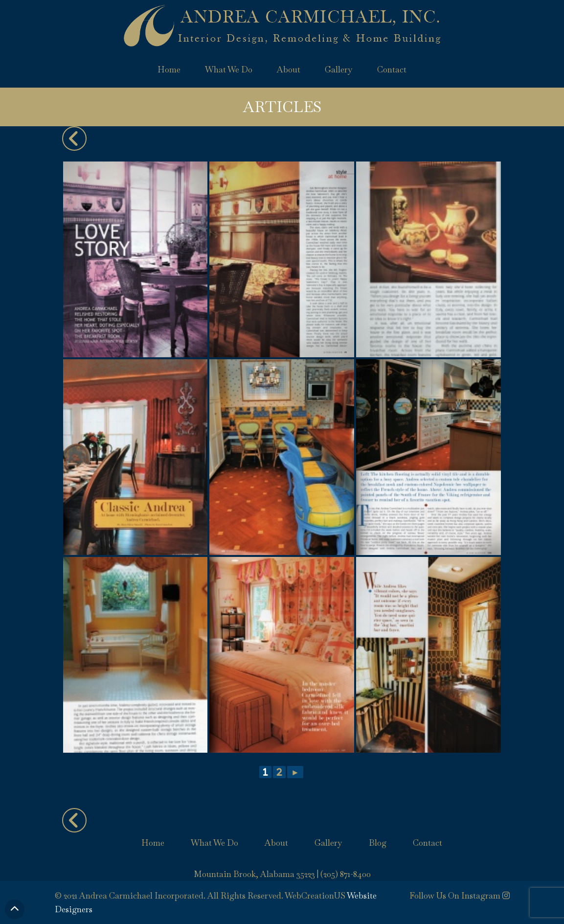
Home (169, 69)
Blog (378, 843)
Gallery (339, 69)
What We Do (229, 69)
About (289, 69)
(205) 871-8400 (346, 874)
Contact (392, 69)
